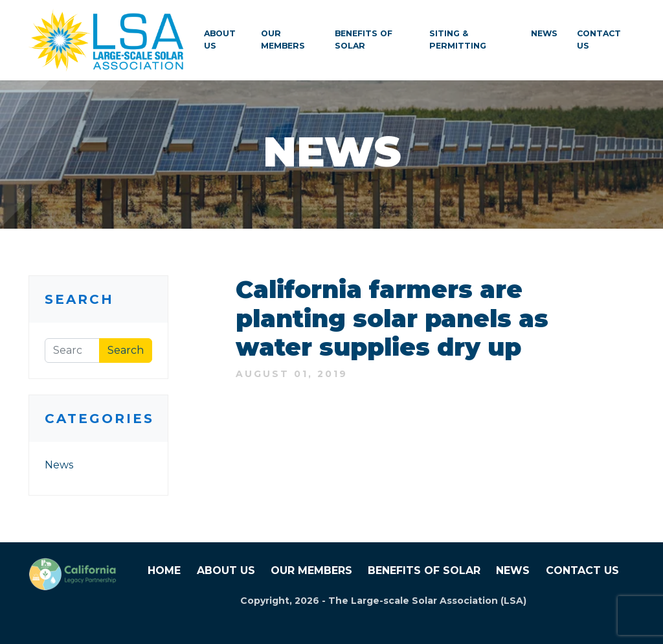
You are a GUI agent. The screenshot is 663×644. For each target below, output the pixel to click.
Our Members (283, 40)
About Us (220, 40)
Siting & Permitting (458, 40)
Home (164, 570)
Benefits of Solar (364, 40)
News (544, 33)
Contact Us (599, 40)
